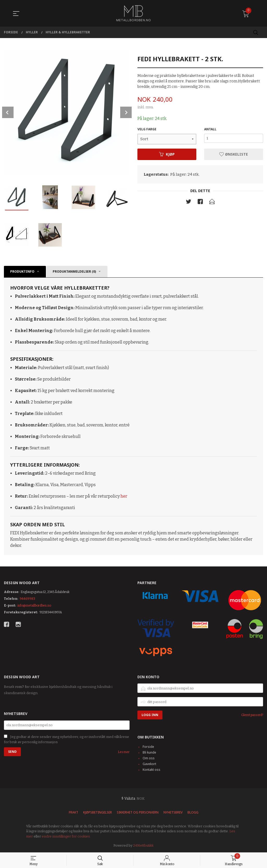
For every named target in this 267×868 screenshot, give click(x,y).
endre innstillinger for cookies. (66, 836)
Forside (148, 747)
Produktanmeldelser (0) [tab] (74, 271)
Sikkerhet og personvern (138, 812)
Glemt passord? (252, 715)
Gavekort (149, 764)
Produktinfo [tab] (22, 271)
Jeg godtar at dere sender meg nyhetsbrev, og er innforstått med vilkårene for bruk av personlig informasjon (66, 739)
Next (126, 112)
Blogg (193, 812)
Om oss (149, 758)
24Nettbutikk (143, 845)
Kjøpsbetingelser (98, 812)
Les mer (124, 752)
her (124, 496)
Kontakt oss (151, 770)
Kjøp (167, 154)
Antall (210, 129)
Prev (8, 112)
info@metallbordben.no (34, 606)
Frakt (74, 812)
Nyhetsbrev (173, 812)
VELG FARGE (147, 129)
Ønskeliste (234, 154)
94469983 (27, 599)
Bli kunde (149, 752)
